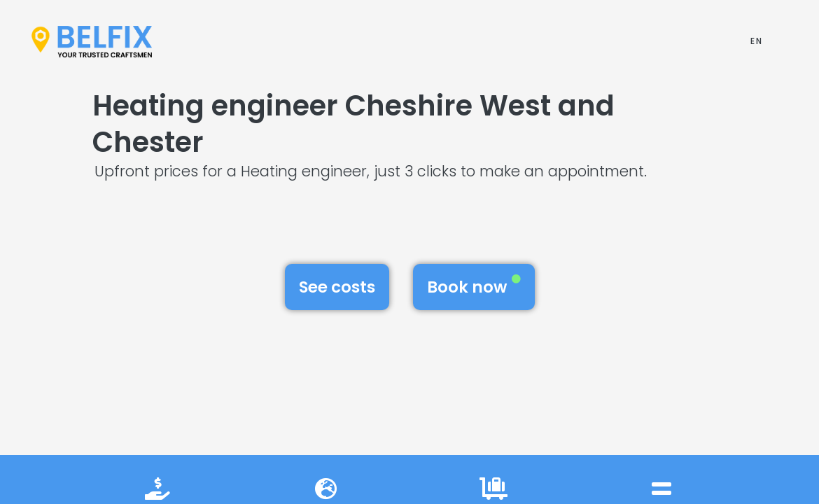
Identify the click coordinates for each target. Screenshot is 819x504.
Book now (474, 286)
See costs (337, 287)
